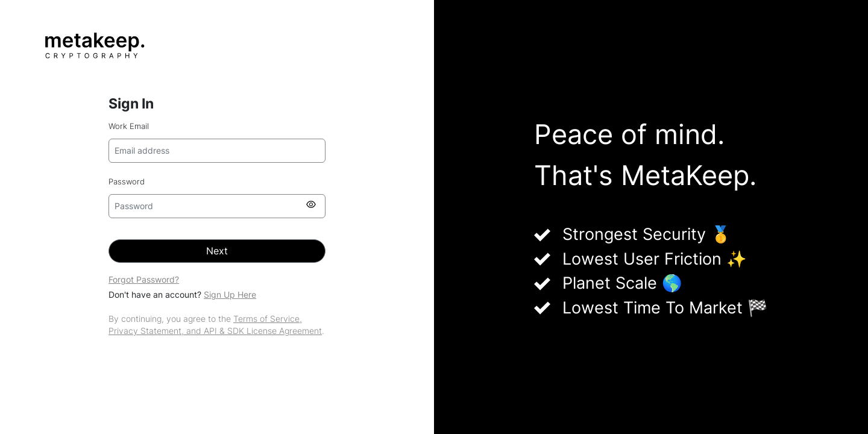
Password (127, 182)
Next (217, 251)
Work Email (129, 126)
